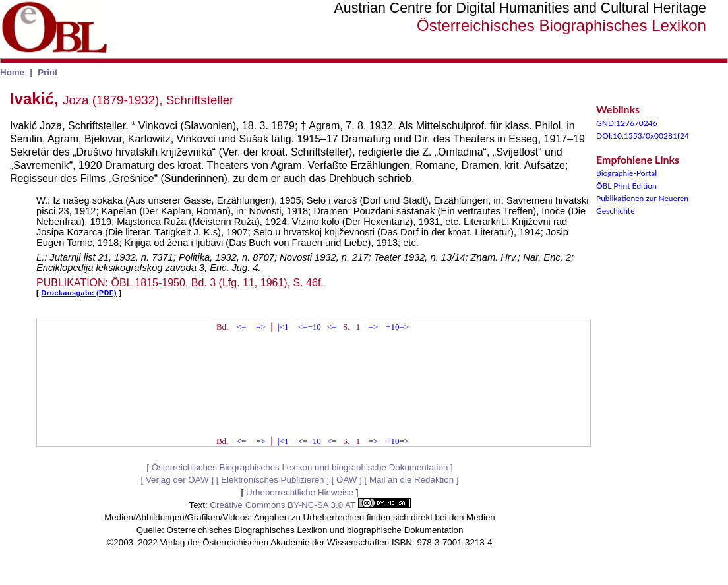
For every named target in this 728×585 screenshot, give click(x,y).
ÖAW (347, 480)
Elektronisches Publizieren (272, 480)
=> (261, 327)
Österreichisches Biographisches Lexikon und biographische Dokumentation (300, 467)
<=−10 (310, 327)
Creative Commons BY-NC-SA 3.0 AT (310, 505)
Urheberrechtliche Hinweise (300, 492)
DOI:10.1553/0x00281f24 (643, 136)
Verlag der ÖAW (177, 480)
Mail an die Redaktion (411, 480)
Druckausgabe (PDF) (79, 293)
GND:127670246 (627, 123)
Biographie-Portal (626, 173)
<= (242, 327)
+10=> (397, 327)
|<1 (283, 327)
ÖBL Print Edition (626, 186)
